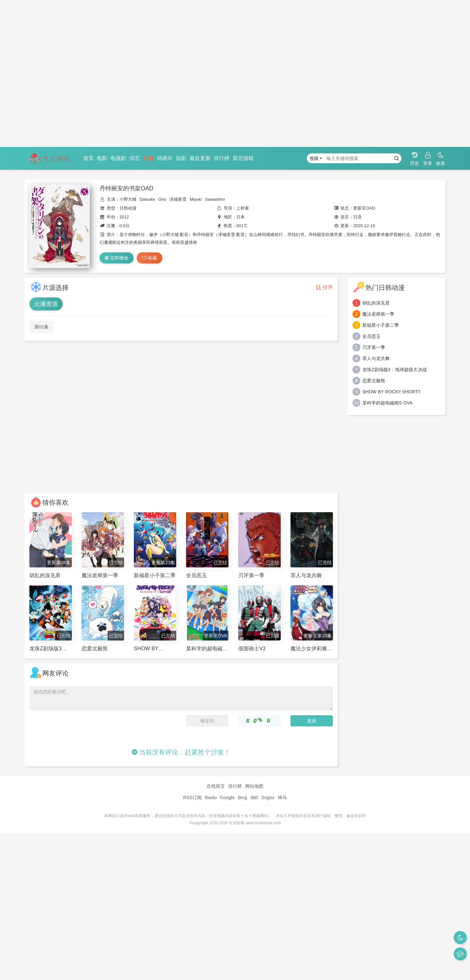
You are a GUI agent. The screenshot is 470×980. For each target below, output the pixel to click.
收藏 (149, 258)
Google (227, 798)
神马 (282, 798)
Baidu (211, 798)
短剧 (181, 158)
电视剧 (118, 158)
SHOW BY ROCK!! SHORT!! (391, 392)
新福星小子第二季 (381, 325)
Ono (162, 199)
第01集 (41, 327)
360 (254, 798)
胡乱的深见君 (376, 303)
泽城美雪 (178, 199)
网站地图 (254, 786)
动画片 (165, 158)
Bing (243, 798)
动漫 (149, 158)
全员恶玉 (371, 336)
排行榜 (222, 158)
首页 (88, 158)
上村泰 (243, 208)
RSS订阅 (192, 798)
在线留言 (216, 786)
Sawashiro (215, 199)
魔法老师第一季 (378, 314)
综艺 (135, 158)
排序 (324, 287)
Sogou (268, 798)
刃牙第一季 (374, 347)
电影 (102, 158)
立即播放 (117, 258)
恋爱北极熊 (374, 381)
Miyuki (196, 199)
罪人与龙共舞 (376, 358)
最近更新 (200, 158)
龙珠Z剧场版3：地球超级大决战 (395, 370)
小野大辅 (128, 199)
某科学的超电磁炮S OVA (387, 403)
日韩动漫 (128, 208)
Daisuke (147, 199)
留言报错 (243, 158)
